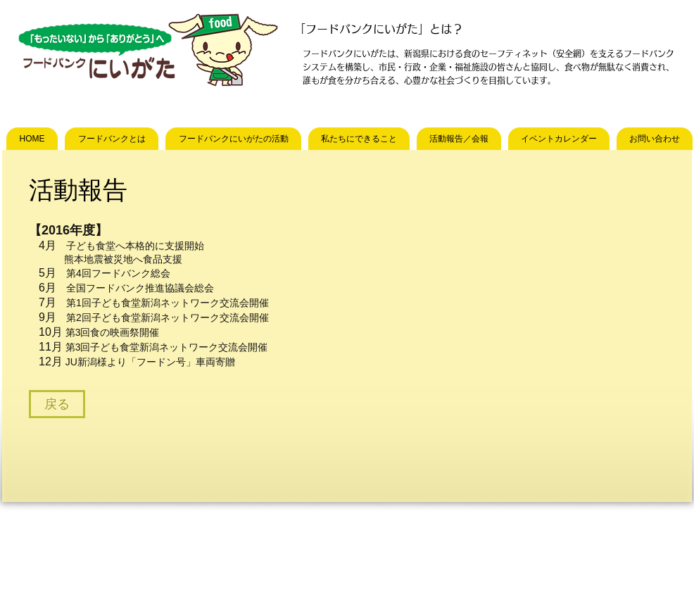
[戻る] (57, 404)
